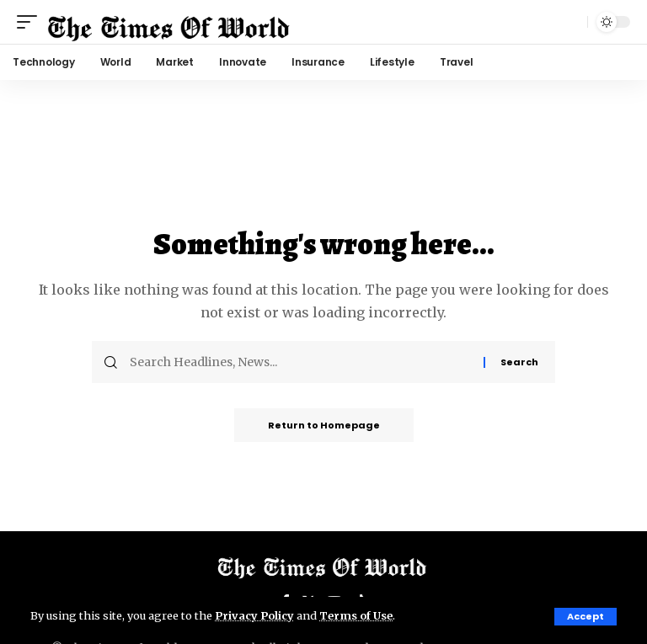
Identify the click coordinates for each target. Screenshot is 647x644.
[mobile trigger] (31, 22)
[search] (570, 22)
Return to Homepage (324, 425)
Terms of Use (356, 615)
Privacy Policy (254, 615)
